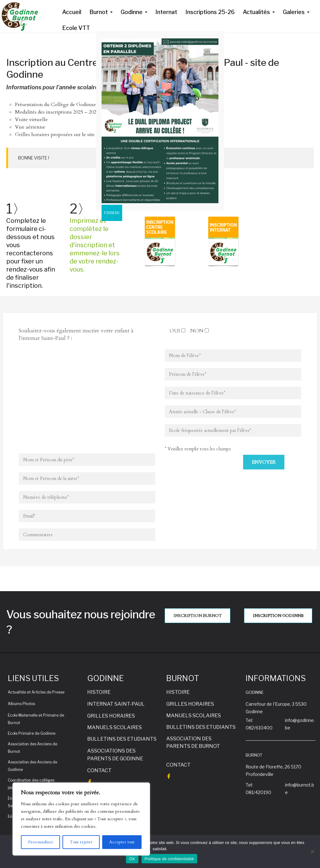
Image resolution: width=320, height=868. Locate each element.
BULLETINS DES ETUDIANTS (122, 739)
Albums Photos (21, 704)
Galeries (294, 12)
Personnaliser (41, 842)
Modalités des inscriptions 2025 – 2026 (57, 112)
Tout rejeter (81, 842)
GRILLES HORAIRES (111, 716)
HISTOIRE (99, 692)
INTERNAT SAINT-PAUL (116, 704)
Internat (166, 12)
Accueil (72, 12)
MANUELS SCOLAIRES (115, 727)
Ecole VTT (76, 28)
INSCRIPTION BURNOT (197, 616)
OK (132, 859)
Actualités (256, 12)
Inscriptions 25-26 (210, 12)
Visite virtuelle (31, 120)
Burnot (99, 12)
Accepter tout (122, 842)
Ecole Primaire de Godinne (32, 733)
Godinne (132, 12)
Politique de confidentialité (169, 859)
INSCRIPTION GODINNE (278, 616)
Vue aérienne (30, 127)
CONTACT (99, 770)
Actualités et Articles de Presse (36, 692)
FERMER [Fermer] (112, 213)
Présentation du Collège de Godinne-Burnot (65, 105)
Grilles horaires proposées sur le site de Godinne (68, 135)
